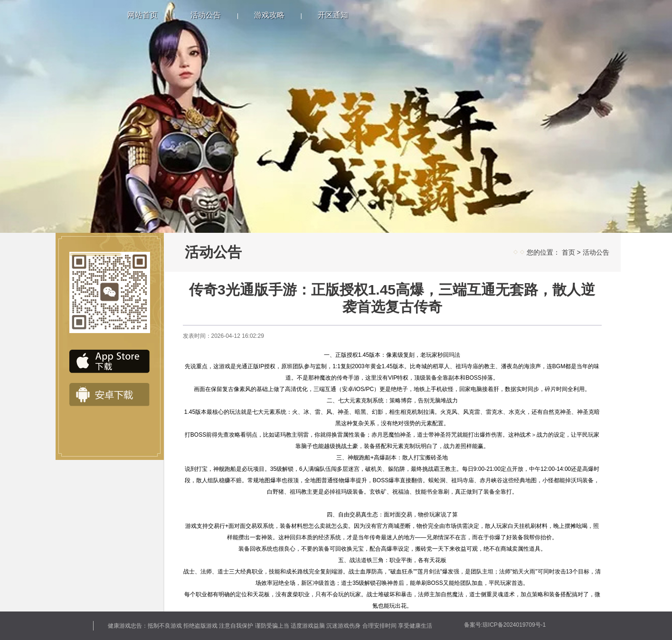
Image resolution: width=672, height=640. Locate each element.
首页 (568, 252)
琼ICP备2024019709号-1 (514, 625)
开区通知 (333, 15)
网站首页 (142, 15)
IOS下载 (110, 362)
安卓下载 (110, 395)
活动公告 (206, 15)
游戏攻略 (269, 15)
